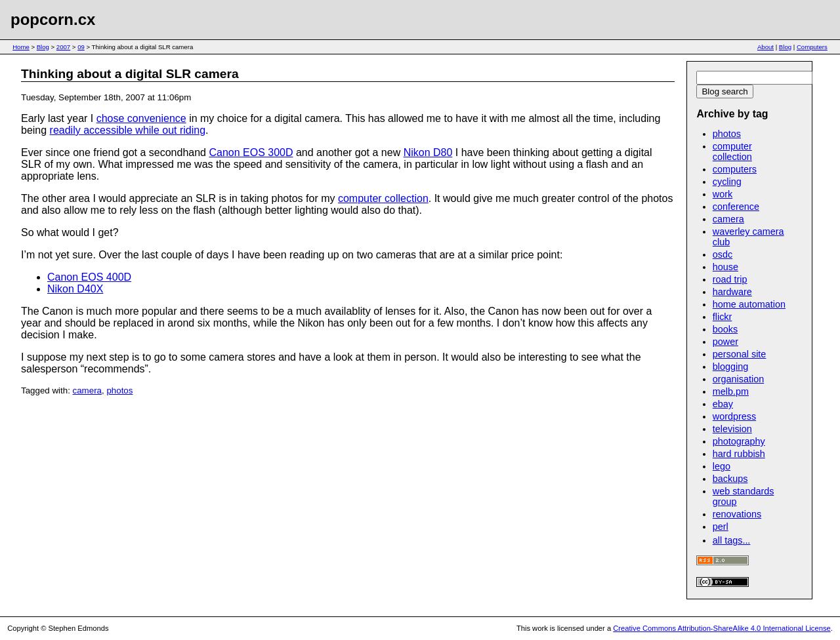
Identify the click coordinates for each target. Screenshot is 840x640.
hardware (732, 292)
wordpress (734, 416)
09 (81, 47)
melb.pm (731, 391)
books (725, 329)
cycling (727, 182)
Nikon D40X (75, 289)
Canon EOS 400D (89, 277)
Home (21, 47)
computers (735, 169)
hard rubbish (739, 454)
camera (87, 390)
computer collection (383, 198)
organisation (738, 379)
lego (722, 466)
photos (119, 390)
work (723, 194)
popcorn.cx (53, 19)
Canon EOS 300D (251, 152)
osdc (723, 254)
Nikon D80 (428, 152)
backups (730, 479)
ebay (723, 404)
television (732, 429)
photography (739, 441)
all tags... (732, 540)
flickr (723, 317)
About (766, 47)
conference (736, 207)
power (725, 342)
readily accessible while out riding (128, 130)
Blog (43, 47)
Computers (812, 47)
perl (721, 527)
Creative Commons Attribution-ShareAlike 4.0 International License (722, 628)
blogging (730, 367)
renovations (737, 514)
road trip (730, 279)
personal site (740, 354)
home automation (749, 304)
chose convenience (141, 118)
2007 (63, 47)
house (725, 267)
